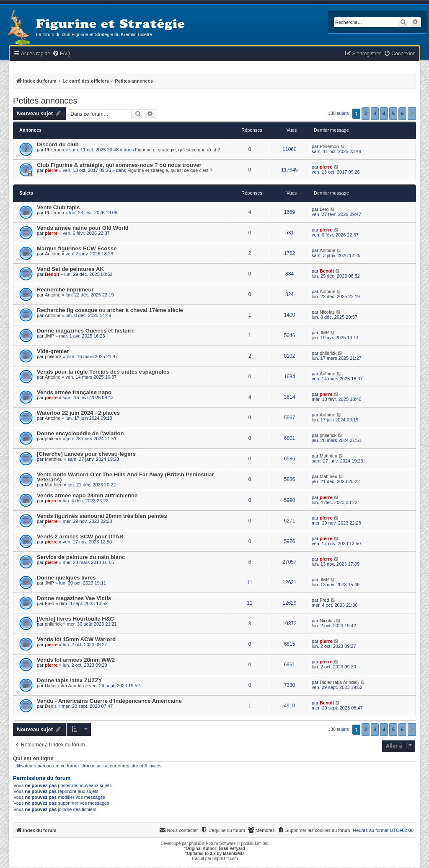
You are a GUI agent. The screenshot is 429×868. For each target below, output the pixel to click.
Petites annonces (45, 101)
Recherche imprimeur (65, 290)
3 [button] (375, 113)
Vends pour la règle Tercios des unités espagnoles (103, 372)
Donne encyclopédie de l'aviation (80, 433)
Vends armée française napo (74, 392)
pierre (51, 170)
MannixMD (233, 854)
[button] (412, 114)
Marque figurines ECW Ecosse (77, 248)
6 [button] (402, 113)
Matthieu (54, 459)
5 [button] (393, 113)
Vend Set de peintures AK (70, 269)
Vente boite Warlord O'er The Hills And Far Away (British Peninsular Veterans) (125, 477)
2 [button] (366, 113)
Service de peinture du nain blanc (81, 557)
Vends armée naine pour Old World (83, 228)
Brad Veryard (232, 849)
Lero (324, 209)
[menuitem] (61, 54)
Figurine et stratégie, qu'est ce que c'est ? (177, 150)
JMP (49, 336)
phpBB (195, 843)
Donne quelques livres (66, 578)
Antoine (53, 254)
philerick (53, 356)
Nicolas (327, 312)
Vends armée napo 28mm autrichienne (87, 495)
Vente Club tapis (58, 207)
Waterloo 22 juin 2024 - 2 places (78, 413)
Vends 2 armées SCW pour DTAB (80, 537)
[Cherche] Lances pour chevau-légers (86, 454)
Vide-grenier (53, 351)
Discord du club (58, 144)
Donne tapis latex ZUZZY (69, 680)
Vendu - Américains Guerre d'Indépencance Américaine (109, 701)
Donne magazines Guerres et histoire (86, 331)
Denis (51, 706)
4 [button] (384, 113)
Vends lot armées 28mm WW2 (76, 660)
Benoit (52, 274)
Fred (50, 603)
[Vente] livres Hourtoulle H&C (75, 619)
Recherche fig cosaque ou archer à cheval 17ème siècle (110, 310)
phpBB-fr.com (225, 859)
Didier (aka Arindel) (65, 686)
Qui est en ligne (33, 759)
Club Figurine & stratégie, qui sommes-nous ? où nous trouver (119, 165)
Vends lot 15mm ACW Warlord (76, 639)
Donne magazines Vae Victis (74, 598)
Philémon (54, 150)
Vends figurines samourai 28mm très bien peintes (102, 516)
